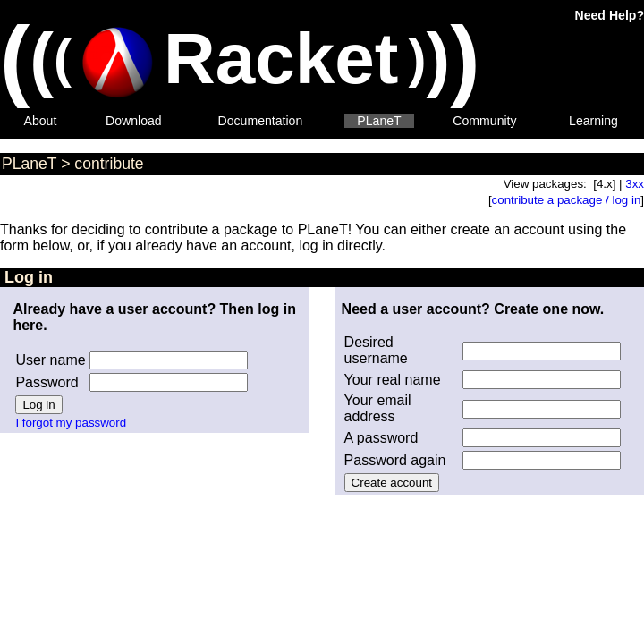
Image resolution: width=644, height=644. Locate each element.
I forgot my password (71, 423)
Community (484, 121)
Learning (593, 121)
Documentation (261, 121)
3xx (635, 184)
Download (134, 121)
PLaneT (379, 121)
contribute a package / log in (567, 200)
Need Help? (610, 15)
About (41, 121)
